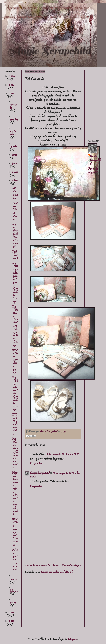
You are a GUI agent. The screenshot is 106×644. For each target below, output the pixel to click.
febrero (14, 591)
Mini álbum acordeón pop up (15, 361)
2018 (12, 93)
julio (15, 154)
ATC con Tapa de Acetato (15, 424)
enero (13, 602)
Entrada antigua (71, 565)
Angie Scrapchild (40, 473)
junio (15, 163)
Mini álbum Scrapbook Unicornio (15, 532)
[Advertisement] (53, 543)
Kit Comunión (15, 193)
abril (15, 180)
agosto (14, 146)
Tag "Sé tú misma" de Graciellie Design (15, 393)
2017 (12, 612)
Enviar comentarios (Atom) (57, 572)
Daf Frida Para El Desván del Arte (15, 453)
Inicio (56, 565)
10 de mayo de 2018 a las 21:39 (62, 454)
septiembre (13, 133)
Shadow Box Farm (15, 211)
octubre (14, 119)
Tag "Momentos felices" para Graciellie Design (15, 282)
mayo (15, 172)
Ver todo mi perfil (93, 170)
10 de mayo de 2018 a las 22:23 (55, 475)
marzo (13, 579)
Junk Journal (15, 255)
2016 (12, 621)
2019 (12, 85)
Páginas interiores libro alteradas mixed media (15, 493)
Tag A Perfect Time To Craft (15, 235)
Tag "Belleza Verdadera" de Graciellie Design (15, 326)
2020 (12, 76)
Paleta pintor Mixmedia (15, 559)
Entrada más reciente (38, 565)
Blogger (73, 639)
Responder (36, 463)
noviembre (14, 106)
